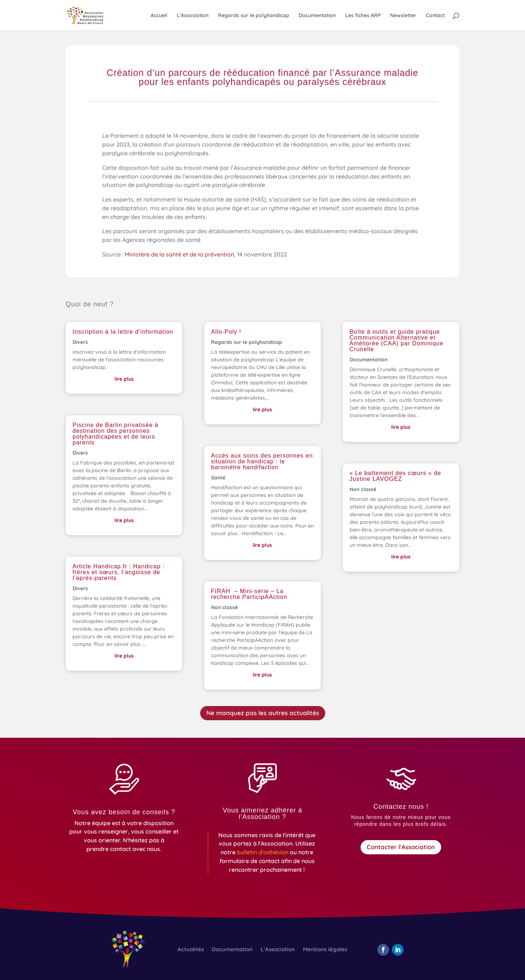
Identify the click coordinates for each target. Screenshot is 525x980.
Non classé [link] (224, 607)
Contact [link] (435, 16)
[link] (92, 15)
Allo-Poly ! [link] (226, 332)
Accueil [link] (159, 16)
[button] (383, 950)
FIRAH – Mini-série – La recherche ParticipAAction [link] (249, 594)
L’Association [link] (193, 16)
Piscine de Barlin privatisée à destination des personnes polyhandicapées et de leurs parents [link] (115, 434)
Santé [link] (218, 478)
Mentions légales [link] (325, 950)
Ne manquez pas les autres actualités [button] (263, 713)
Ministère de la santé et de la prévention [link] (181, 255)
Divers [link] (80, 342)
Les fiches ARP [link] (363, 16)
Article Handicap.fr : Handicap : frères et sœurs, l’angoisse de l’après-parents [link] (119, 572)
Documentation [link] (317, 16)
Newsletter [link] (403, 16)
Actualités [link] (191, 950)
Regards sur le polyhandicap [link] (254, 16)
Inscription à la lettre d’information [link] (123, 332)
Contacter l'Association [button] (401, 847)
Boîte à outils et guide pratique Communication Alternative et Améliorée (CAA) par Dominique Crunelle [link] (397, 340)
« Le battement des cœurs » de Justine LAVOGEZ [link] (395, 476)
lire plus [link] (124, 379)
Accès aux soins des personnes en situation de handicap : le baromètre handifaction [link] (262, 461)
